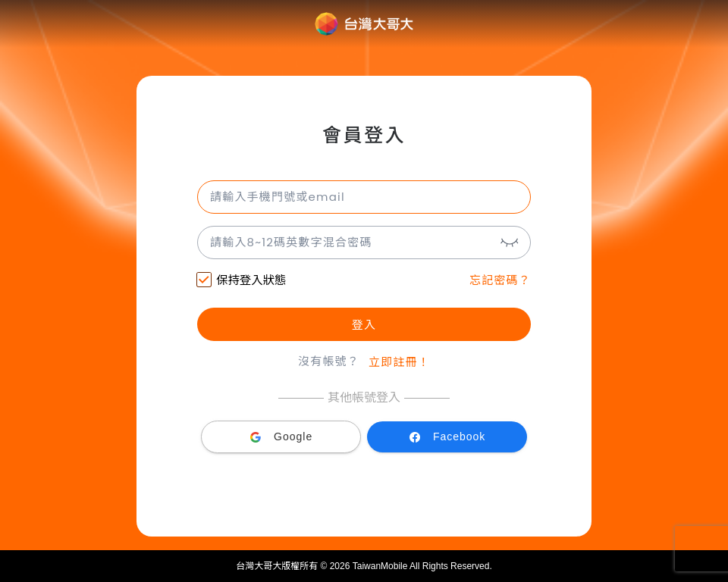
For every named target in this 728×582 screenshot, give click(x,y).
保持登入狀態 (242, 282)
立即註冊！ (399, 362)
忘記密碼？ (500, 280)
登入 (364, 325)
